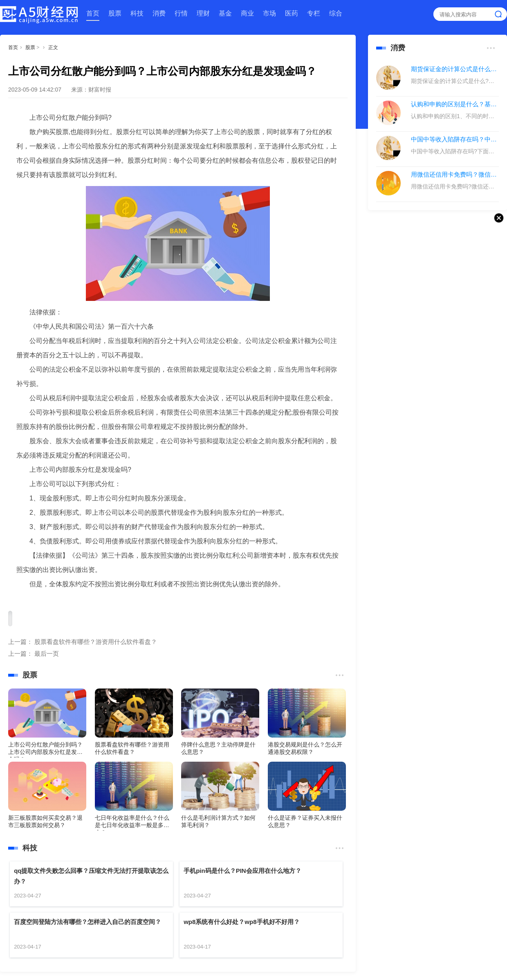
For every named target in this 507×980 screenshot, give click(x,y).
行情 (181, 13)
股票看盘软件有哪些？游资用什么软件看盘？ (96, 642)
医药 (292, 13)
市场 (269, 13)
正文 (53, 47)
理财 (203, 13)
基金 (225, 13)
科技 (137, 13)
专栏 (314, 13)
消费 (159, 13)
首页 (93, 13)
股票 (115, 13)
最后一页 (47, 654)
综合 (336, 13)
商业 (247, 13)
